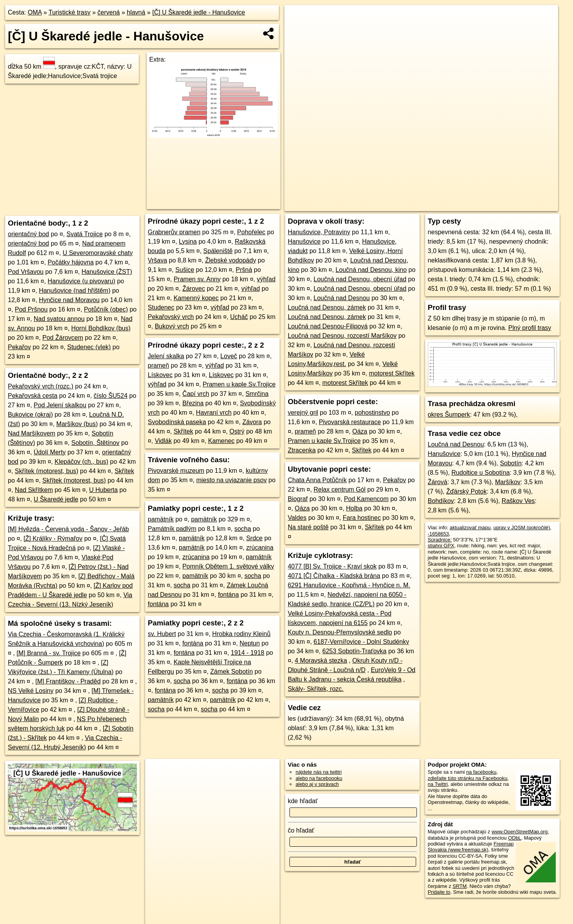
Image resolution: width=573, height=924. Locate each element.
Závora (252, 422)
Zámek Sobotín (232, 672)
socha (243, 529)
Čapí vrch (196, 394)
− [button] (298, 31)
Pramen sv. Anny (197, 279)
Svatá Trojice (84, 234)
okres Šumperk (449, 415)
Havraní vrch (214, 413)
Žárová (438, 482)
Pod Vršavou (26, 272)
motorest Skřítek (392, 373)
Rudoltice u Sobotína (481, 473)
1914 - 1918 (248, 653)
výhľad (266, 279)
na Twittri (438, 784)
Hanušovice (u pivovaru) (81, 281)
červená (109, 12)
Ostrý (237, 431)
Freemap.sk (462, 205)
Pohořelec (251, 232)
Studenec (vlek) (89, 347)
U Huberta (103, 490)
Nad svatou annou (59, 319)
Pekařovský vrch (171, 317)
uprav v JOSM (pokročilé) (522, 528)
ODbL (514, 838)
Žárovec (194, 289)
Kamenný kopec (196, 298)
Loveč (229, 356)
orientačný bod (28, 234)
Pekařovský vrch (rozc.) (41, 386)
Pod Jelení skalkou (60, 405)
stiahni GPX (441, 546)
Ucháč (239, 317)
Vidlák (163, 441)
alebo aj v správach (317, 784)
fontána (228, 595)
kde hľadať (303, 801)
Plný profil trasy (530, 328)
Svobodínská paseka (177, 422)
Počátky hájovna (70, 262)
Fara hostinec (362, 518)
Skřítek (124, 471)
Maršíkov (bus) (77, 424)
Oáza (360, 431)
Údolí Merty (50, 452)
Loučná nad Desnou (342, 298)
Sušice (185, 270)
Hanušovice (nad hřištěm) (75, 291)
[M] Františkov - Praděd (68, 681)
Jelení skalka (166, 356)
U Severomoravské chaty (98, 253)
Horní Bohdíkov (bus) (101, 328)
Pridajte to (439, 892)
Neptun (250, 643)
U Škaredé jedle (56, 499)
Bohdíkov (441, 501)
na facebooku (481, 772)
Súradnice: (440, 540)
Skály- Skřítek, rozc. (316, 689)
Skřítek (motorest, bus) (47, 471)
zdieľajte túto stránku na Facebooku (468, 778)
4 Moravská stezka (321, 661)
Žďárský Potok (467, 491)
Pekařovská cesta (33, 396)
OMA (35, 12)
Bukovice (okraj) (30, 415)
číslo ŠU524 (111, 396)
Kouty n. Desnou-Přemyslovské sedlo (340, 632)
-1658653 (438, 534)
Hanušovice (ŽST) (107, 272)
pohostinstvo (372, 413)
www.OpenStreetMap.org (520, 832)
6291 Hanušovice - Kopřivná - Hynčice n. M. (349, 585)
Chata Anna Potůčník (317, 480)
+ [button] (298, 18)
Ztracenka (302, 450)
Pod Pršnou (31, 309)
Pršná (244, 270)
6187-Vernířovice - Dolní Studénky (362, 642)
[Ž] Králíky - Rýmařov (53, 539)
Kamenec (221, 441)
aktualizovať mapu (470, 528)
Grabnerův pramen (174, 232)
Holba (354, 508)
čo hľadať (301, 830)
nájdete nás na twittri (319, 772)
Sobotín (511, 463)
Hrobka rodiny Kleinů (241, 634)
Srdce (255, 538)
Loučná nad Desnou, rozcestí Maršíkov (342, 336)
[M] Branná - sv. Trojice (48, 653)
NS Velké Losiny (31, 691)
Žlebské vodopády (231, 260)
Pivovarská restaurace (350, 422)
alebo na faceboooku (319, 778)
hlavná (136, 12)
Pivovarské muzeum (176, 471)
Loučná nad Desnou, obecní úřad (360, 279)
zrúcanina (260, 548)
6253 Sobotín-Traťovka (355, 651)
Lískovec (160, 375)
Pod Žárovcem (63, 338)
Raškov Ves (518, 501)
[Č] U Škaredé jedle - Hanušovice (199, 12)
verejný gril (303, 413)
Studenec (161, 307)
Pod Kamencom (366, 499)
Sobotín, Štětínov (95, 443)
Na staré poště (308, 527)
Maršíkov (508, 482)
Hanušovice (304, 241)
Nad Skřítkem (34, 490)
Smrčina (257, 394)
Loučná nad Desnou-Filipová (328, 326)
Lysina (188, 241)
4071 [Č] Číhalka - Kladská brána (334, 576)
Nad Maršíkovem (32, 433)
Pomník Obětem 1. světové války (228, 566)
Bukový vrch (172, 326)
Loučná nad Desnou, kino (371, 270)
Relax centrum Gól (340, 489)
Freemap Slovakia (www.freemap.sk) (471, 847)
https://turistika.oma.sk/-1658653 (522, 205)
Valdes (297, 518)
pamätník (161, 519)
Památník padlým (172, 529)
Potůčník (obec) (106, 309)
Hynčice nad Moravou (69, 300)
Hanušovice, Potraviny (319, 232)
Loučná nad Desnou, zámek (327, 307)
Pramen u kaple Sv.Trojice (239, 384)
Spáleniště (218, 251)
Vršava (157, 260)
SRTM (460, 886)
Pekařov (19, 347)
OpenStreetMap (422, 205)
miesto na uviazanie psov (231, 480)
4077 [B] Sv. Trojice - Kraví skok (332, 566)
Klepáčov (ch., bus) (81, 462)
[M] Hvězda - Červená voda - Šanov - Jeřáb (68, 529)
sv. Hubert (162, 634)
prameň (158, 365)
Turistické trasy (70, 12)
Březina (193, 403)
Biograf (298, 499)
